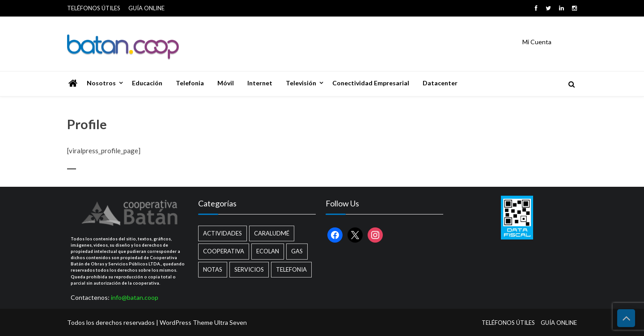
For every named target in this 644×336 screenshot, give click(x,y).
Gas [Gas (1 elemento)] (297, 251)
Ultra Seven (231, 322)
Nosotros (101, 83)
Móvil (226, 83)
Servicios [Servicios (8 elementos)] (249, 269)
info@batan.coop (135, 297)
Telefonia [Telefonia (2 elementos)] (291, 269)
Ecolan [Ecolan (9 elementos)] (268, 251)
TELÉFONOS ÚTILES (94, 8)
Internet (260, 83)
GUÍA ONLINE (146, 8)
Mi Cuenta (537, 42)
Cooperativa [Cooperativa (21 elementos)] (224, 251)
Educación (147, 83)
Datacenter (440, 83)
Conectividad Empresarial (371, 83)
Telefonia (190, 83)
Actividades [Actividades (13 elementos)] (222, 233)
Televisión (301, 83)
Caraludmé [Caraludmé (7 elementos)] (272, 233)
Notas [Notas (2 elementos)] (213, 269)
